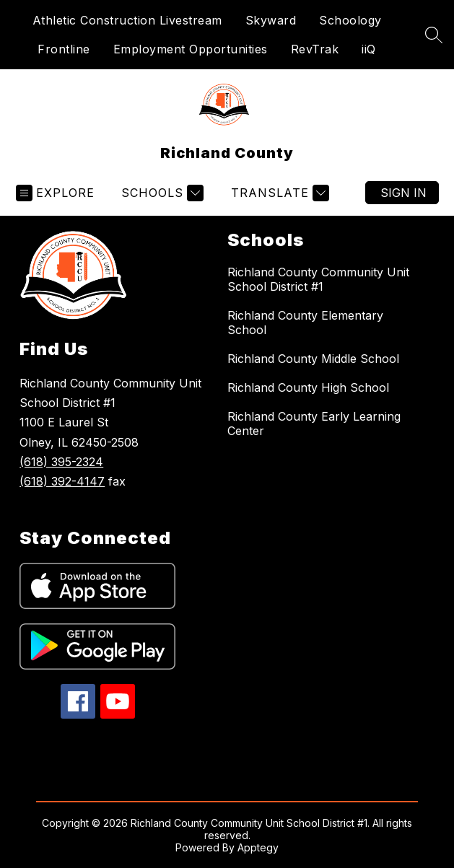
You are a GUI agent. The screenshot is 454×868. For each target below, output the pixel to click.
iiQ (369, 49)
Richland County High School (308, 387)
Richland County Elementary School (305, 323)
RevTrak (315, 49)
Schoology (350, 20)
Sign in (403, 193)
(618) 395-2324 (61, 462)
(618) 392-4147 (62, 481)
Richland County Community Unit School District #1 (318, 279)
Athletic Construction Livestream (127, 20)
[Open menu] (55, 193)
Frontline (64, 49)
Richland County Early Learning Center (314, 424)
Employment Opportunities (191, 49)
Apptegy (258, 847)
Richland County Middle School (313, 359)
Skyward (271, 20)
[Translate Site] (278, 193)
